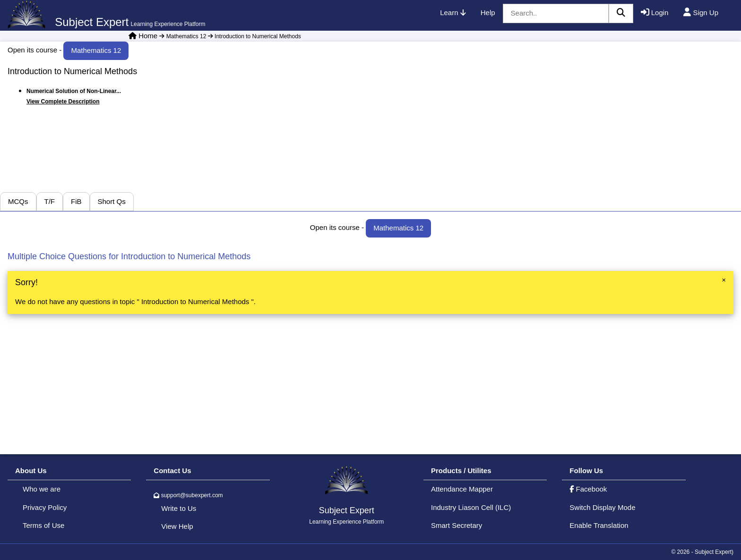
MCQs (18, 201)
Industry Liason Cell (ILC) (471, 507)
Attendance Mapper (462, 489)
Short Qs (112, 201)
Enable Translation (599, 525)
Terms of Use (43, 525)
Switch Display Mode (602, 507)
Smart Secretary (457, 525)
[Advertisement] (612, 126)
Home (148, 36)
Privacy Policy (45, 507)
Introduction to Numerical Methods (253, 36)
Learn (453, 13)
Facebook (588, 489)
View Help (177, 526)
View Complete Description (63, 102)
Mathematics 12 (183, 36)
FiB (76, 201)
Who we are (42, 489)
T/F (50, 201)
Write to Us (179, 508)
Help (488, 13)
